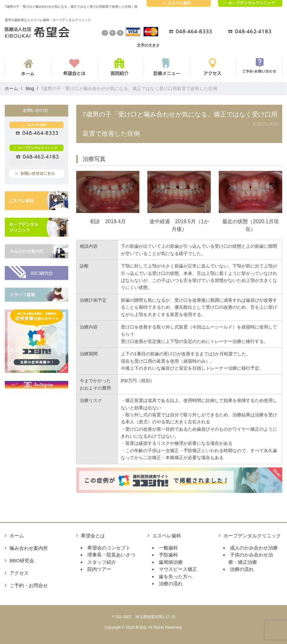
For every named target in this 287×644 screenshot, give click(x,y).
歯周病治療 (171, 562)
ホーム (17, 536)
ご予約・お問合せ (29, 585)
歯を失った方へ (176, 576)
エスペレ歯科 (167, 536)
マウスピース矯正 (178, 569)
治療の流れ (171, 583)
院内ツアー (99, 569)
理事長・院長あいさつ (111, 555)
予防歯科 (168, 555)
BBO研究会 (22, 561)
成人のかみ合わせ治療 (254, 548)
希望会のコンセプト (109, 548)
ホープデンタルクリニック (252, 536)
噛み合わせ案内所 (29, 548)
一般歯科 (168, 548)
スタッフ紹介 (102, 562)
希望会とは (93, 536)
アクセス (19, 573)
